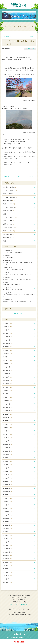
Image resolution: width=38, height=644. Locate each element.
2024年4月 (8, 391)
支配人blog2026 (9, 194)
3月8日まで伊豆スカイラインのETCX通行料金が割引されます (18, 295)
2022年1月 (8, 481)
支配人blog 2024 (9, 204)
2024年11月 (8, 370)
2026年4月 (8, 323)
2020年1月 (8, 545)
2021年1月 (8, 522)
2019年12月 (8, 549)
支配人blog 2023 (30, 49)
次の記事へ (31, 36)
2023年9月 (8, 414)
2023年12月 (8, 404)
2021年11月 (8, 488)
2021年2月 (8, 518)
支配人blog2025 (9, 201)
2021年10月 (8, 491)
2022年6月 (8, 465)
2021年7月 (8, 502)
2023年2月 (8, 438)
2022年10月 (8, 451)
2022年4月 (8, 471)
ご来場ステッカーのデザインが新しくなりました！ (18, 274)
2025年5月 (8, 353)
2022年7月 (8, 461)
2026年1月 (8, 333)
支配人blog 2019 (9, 231)
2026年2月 (8, 330)
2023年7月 (8, 421)
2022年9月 (8, 454)
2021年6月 (8, 505)
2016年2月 (8, 582)
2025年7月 (8, 350)
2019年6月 (8, 562)
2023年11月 (8, 407)
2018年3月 (8, 576)
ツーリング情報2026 (10, 190)
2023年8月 (8, 417)
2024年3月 (8, 394)
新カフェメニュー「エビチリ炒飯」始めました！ (17, 279)
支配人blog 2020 (9, 224)
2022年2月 (8, 478)
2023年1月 (8, 441)
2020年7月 (8, 528)
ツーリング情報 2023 (10, 207)
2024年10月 (8, 374)
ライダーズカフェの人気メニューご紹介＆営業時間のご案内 (18, 262)
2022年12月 (8, 444)
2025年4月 (8, 357)
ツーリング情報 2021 (10, 217)
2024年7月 (8, 384)
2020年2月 (8, 542)
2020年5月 (8, 535)
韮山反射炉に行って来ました (11, 284)
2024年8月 (8, 380)
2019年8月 (8, 559)
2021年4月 (8, 512)
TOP (19, 177)
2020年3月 (8, 539)
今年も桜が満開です (9, 257)
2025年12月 (8, 337)
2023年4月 (8, 431)
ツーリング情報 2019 (10, 227)
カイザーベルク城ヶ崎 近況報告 (13, 289)
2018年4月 (8, 572)
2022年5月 (8, 468)
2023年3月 (8, 434)
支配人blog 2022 (9, 214)
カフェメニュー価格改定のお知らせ (13, 268)
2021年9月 (8, 495)
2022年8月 (8, 458)
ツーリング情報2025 (10, 197)
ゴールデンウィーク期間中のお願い (13, 252)
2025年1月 (8, 364)
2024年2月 (8, 397)
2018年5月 (8, 569)
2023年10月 (8, 411)
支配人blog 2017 (9, 238)
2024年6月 (8, 387)
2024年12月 (8, 367)
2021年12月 (8, 485)
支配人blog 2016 (9, 241)
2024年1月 (8, 401)
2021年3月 (8, 515)
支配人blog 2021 (9, 221)
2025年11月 (8, 340)
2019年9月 (8, 555)
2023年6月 (8, 424)
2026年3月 (8, 327)
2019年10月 (8, 552)
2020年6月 (8, 532)
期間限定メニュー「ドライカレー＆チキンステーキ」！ (17, 301)
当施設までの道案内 (10, 187)
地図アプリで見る (19, 314)
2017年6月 (8, 579)
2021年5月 (8, 508)
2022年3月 (8, 475)
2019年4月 (8, 566)
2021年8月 (8, 498)
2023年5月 (8, 428)
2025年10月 (8, 343)
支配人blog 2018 (9, 234)
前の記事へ (7, 36)
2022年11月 (8, 448)
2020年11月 (8, 525)
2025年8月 (8, 347)
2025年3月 (8, 360)
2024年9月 (8, 377)
